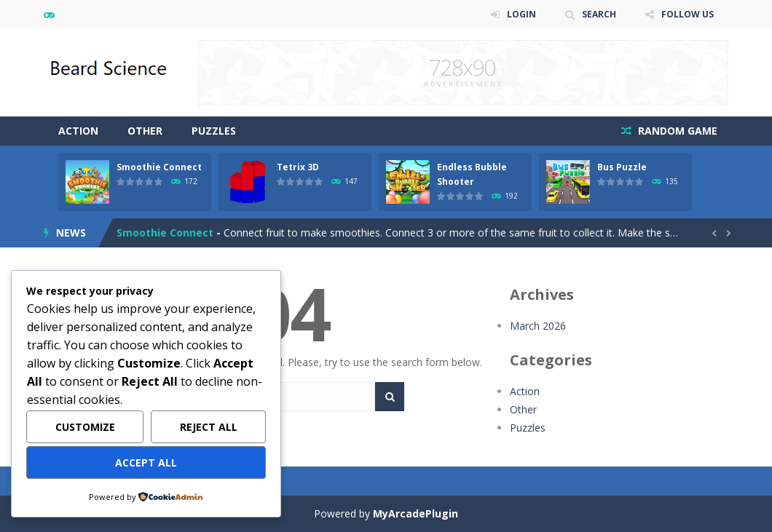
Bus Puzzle (622, 167)
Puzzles (214, 131)
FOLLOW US (688, 14)
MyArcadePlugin (415, 513)
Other (145, 131)
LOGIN (521, 14)
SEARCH (599, 14)
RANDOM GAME (676, 131)
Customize (85, 427)
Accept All (146, 462)
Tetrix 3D (298, 167)
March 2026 (538, 326)
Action (78, 131)
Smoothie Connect (159, 167)
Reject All (209, 427)
